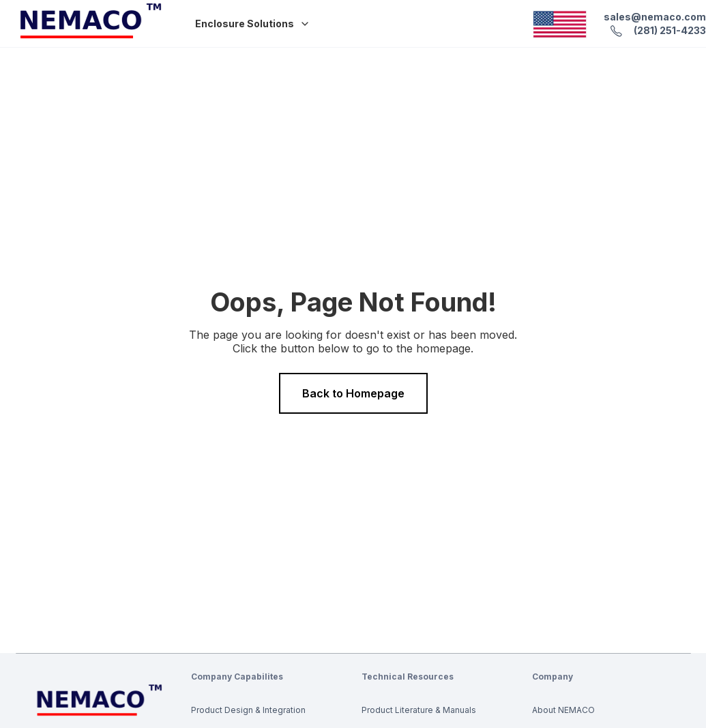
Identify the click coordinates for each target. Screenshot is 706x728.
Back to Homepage (353, 393)
